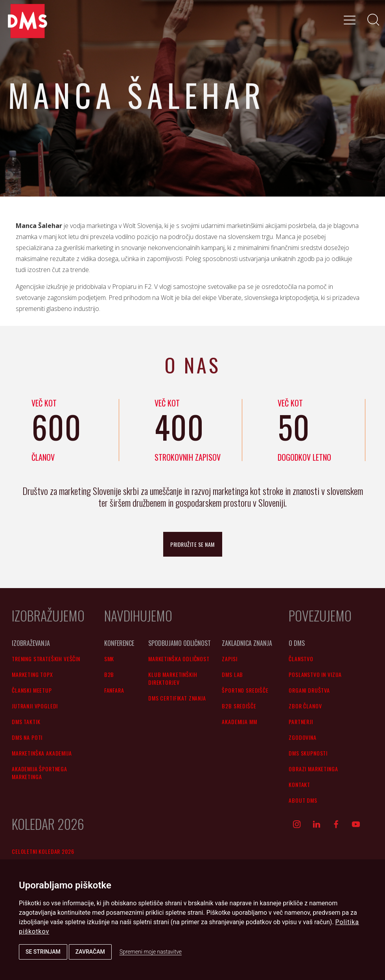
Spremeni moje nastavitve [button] (151, 952)
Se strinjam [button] (43, 952)
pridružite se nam (192, 544)
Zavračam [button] (90, 952)
